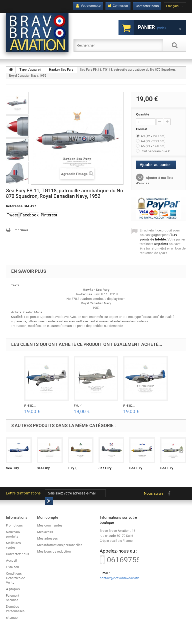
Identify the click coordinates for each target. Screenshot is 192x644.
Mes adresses (47, 538)
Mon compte (48, 518)
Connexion (118, 6)
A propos (13, 589)
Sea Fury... (14, 468)
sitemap (12, 618)
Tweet (12, 215)
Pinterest (49, 215)
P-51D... (30, 406)
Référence (14, 206)
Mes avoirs (45, 532)
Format (142, 129)
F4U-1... (80, 406)
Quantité (143, 114)
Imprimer (21, 230)
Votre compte (88, 6)
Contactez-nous (147, 6)
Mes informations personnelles (60, 545)
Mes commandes (50, 525)
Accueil (11, 560)
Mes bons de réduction (54, 551)
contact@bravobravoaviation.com (124, 578)
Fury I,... (74, 468)
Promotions (14, 525)
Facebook (29, 215)
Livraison (12, 567)
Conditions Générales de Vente (15, 578)
